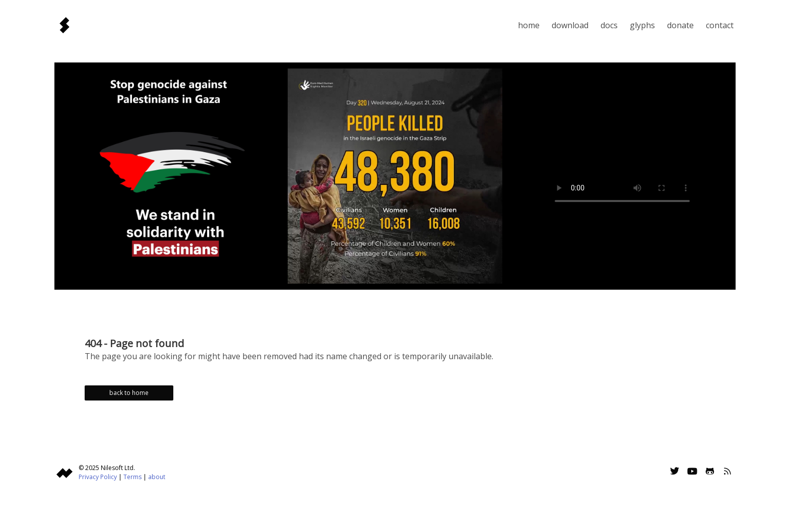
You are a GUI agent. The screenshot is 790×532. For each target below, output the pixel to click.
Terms (133, 477)
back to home (129, 393)
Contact (720, 25)
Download (570, 25)
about (157, 477)
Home (529, 25)
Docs (609, 25)
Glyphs (642, 25)
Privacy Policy (98, 477)
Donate (680, 25)
